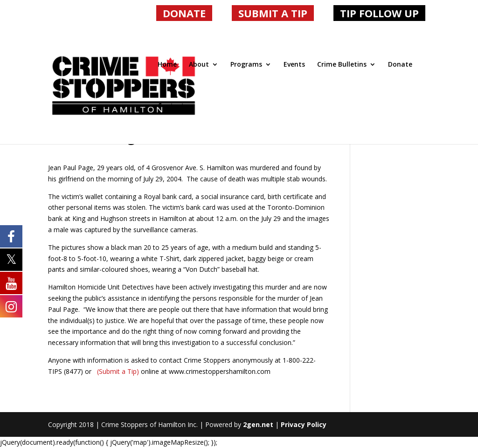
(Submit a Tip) (117, 371)
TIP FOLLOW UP (379, 13)
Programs (246, 65)
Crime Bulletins (342, 65)
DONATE (184, 13)
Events (294, 65)
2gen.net (258, 424)
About (199, 65)
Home (167, 65)
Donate (400, 65)
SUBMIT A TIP (273, 13)
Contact (171, 106)
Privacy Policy (304, 424)
